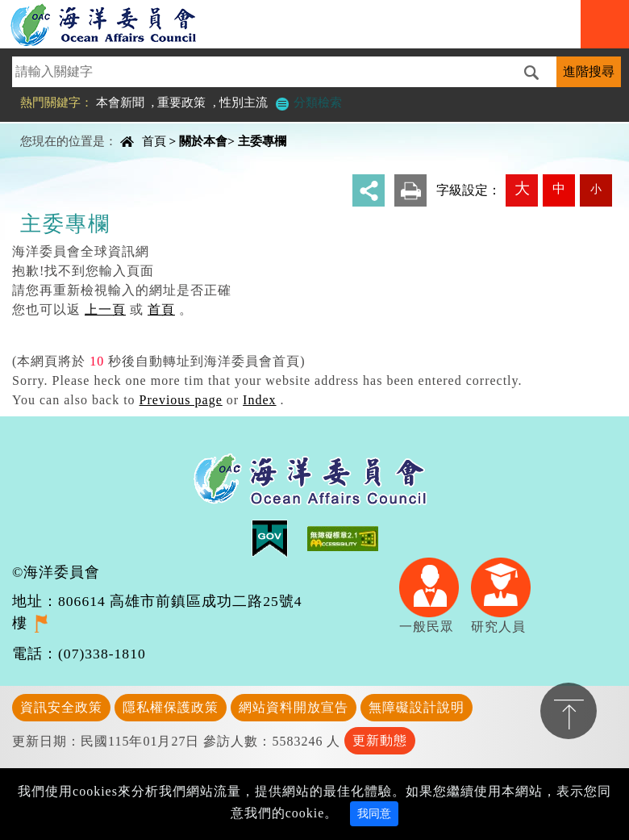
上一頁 (105, 309)
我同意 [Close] (374, 814)
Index (259, 400)
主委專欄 (262, 141)
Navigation (605, 24)
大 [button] (522, 188)
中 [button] (559, 188)
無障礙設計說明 (417, 707)
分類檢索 (308, 102)
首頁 (154, 141)
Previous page (181, 400)
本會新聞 (120, 102)
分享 (369, 190)
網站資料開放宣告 (294, 707)
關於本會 (203, 141)
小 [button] (596, 189)
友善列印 (410, 190)
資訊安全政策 (61, 707)
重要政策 (181, 102)
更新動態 (380, 740)
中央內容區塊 (53, 127)
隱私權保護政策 (171, 707)
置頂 (569, 711)
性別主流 (244, 102)
